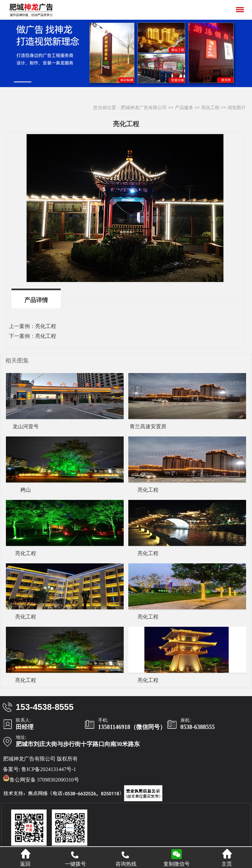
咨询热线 (126, 858)
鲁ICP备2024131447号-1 (49, 769)
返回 (25, 858)
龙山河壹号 (26, 426)
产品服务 (184, 107)
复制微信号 (177, 864)
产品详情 (36, 300)
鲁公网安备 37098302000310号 (41, 779)
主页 (227, 858)
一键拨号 (75, 858)
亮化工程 (210, 107)
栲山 (26, 490)
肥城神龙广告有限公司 (144, 107)
